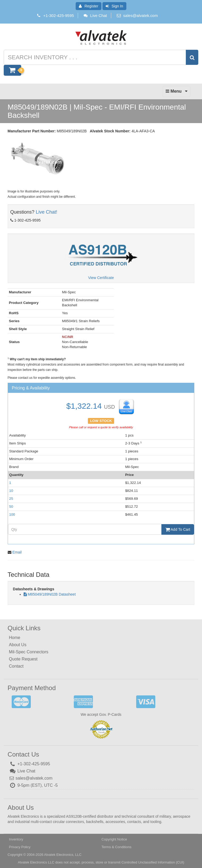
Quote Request (23, 659)
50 (11, 507)
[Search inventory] (100, 57)
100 (12, 514)
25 (11, 499)
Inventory (16, 839)
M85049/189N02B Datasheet (52, 594)
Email (17, 552)
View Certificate (101, 278)
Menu (177, 93)
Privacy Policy (20, 847)
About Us (18, 645)
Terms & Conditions (116, 847)
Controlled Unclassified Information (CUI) (153, 862)
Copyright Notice (114, 839)
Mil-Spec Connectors (29, 652)
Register (89, 6)
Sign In (114, 6)
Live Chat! (47, 212)
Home (15, 638)
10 (11, 491)
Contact (16, 666)
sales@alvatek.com (140, 15)
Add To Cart (178, 529)
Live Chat (95, 15)
